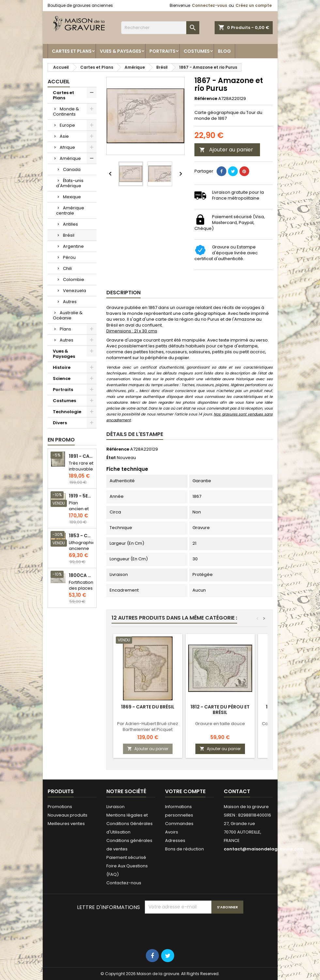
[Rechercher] (160, 28)
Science (62, 378)
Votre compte (185, 791)
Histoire (62, 367)
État (111, 458)
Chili (67, 268)
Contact (237, 791)
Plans (65, 329)
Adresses (175, 840)
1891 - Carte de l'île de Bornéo (81, 456)
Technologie (67, 412)
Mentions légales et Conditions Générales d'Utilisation (130, 824)
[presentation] (194, 930)
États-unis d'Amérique (70, 183)
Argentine (73, 246)
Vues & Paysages (121, 51)
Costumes (197, 51)
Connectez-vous (209, 5)
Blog (224, 51)
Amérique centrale (70, 210)
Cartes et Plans (72, 51)
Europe (67, 125)
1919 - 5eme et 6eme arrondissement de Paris (81, 496)
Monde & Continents (66, 112)
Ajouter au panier (226, 150)
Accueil (59, 82)
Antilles (70, 224)
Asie (64, 136)
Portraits (162, 51)
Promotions (60, 807)
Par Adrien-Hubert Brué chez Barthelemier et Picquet (148, 727)
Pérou (69, 257)
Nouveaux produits (68, 815)
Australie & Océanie (68, 315)
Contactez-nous (124, 883)
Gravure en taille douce (220, 724)
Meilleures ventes (66, 824)
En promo (61, 440)
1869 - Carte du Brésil (148, 707)
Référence (206, 99)
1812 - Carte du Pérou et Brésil (220, 710)
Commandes (179, 824)
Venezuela (75, 291)
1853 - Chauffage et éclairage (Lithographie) (81, 536)
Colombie (74, 280)
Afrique (67, 147)
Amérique (70, 158)
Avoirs (172, 832)
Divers (60, 423)
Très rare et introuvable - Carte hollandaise (81, 472)
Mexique (72, 197)
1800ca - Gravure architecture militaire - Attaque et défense (81, 575)
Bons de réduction (184, 849)
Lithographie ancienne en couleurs (82, 551)
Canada (72, 169)
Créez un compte (254, 5)
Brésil (69, 235)
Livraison (115, 807)
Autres (70, 302)
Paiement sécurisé (126, 857)
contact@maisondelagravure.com (264, 849)
